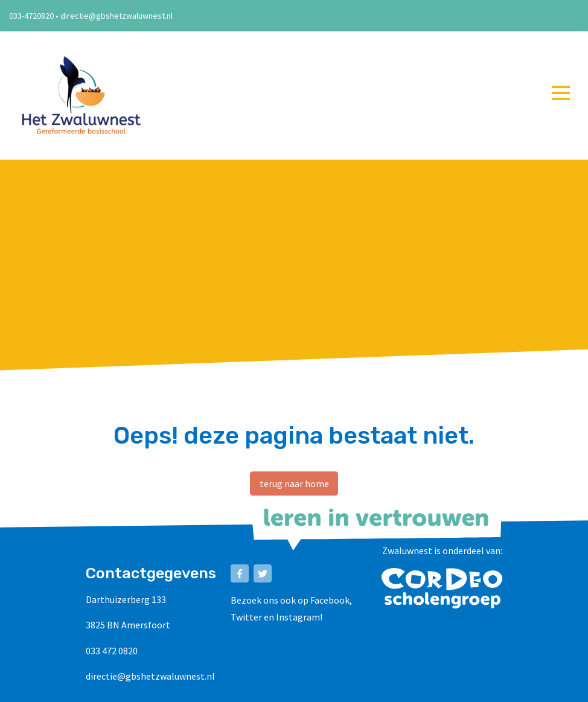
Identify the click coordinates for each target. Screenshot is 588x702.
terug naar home (294, 483)
